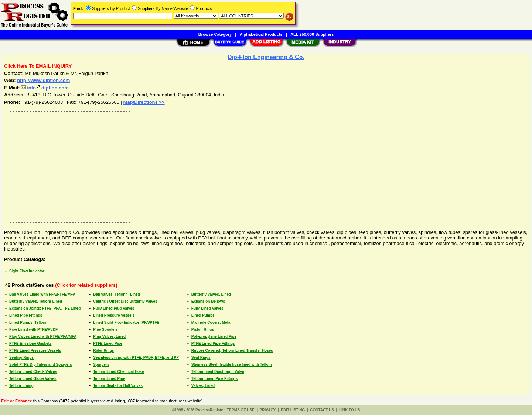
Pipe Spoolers (105, 329)
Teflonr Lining (21, 386)
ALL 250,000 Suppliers (312, 34)
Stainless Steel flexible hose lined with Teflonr (232, 365)
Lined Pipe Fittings (26, 315)
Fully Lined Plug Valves (114, 308)
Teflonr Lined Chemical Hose (118, 372)
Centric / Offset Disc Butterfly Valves (125, 301)
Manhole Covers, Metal (211, 322)
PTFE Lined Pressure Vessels (35, 351)
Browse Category (215, 34)
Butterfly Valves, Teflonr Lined (36, 301)
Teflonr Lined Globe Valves (33, 379)
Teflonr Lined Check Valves (33, 372)
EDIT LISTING (293, 410)
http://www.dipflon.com (43, 80)
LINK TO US (349, 410)
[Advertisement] (226, 165)
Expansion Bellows (208, 301)
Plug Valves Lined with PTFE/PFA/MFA (43, 336)
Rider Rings (103, 351)
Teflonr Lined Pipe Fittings (214, 379)
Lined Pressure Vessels (114, 315)
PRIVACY (268, 410)
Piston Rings (203, 329)
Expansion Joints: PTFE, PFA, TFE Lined (45, 308)
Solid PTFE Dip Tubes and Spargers (41, 365)
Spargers (101, 365)
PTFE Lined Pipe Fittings (213, 343)
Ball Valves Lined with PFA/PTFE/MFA (42, 294)
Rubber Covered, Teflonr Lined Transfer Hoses (232, 351)
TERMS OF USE (241, 410)
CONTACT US (322, 410)
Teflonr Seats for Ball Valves (118, 386)
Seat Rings (201, 358)
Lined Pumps (203, 315)
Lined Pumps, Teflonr (28, 322)
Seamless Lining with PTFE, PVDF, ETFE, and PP (136, 358)
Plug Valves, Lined (109, 336)
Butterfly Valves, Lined (211, 294)
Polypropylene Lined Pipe (214, 336)
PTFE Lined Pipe (108, 343)
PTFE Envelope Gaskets (30, 343)
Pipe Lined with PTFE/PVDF (33, 329)
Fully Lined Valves (207, 308)
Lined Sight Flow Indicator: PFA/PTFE (126, 322)
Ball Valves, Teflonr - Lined (117, 294)
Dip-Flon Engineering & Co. (266, 57)
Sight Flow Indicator (27, 271)
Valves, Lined (203, 386)
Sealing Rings (21, 358)
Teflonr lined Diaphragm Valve (218, 372)
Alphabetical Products (261, 34)
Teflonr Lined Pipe (109, 379)
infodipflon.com (45, 88)
